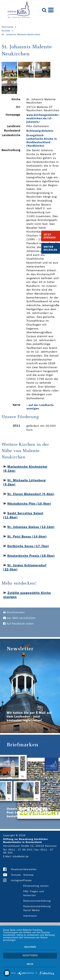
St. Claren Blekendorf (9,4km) (31, 494)
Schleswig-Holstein (40, 131)
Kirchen (6, 31)
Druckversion (14, 612)
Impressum (30, 916)
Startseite (7, 27)
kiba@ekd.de (21, 856)
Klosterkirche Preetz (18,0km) (31, 556)
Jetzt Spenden (50, 236)
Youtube (16, 875)
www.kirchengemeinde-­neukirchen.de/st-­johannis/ (43, 118)
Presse (27, 880)
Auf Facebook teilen (18, 624)
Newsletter (30, 869)
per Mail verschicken (19, 618)
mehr (30, 964)
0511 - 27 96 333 (20, 850)
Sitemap (28, 875)
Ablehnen (30, 947)
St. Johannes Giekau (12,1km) (31, 527)
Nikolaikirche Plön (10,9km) (29, 504)
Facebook (17, 869)
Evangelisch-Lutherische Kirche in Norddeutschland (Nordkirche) (42, 141)
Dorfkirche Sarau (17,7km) (28, 546)
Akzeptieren (30, 955)
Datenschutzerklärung (37, 901)
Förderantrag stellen (36, 886)
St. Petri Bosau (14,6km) (27, 536)
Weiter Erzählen (50, 248)
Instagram (17, 880)
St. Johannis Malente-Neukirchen (21, 34)
